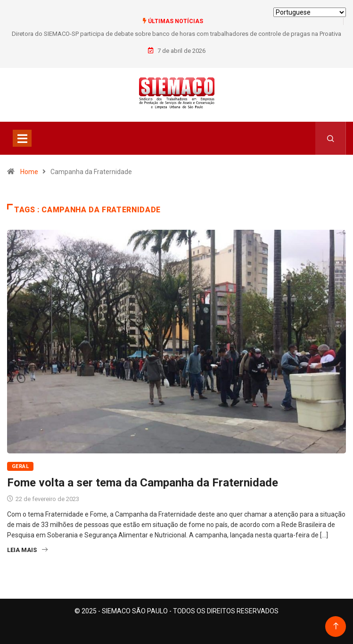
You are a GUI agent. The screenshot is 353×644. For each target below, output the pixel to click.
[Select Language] (310, 12)
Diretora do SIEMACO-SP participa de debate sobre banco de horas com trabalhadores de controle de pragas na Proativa (176, 34)
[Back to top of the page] (336, 626)
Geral (20, 466)
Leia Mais (27, 550)
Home (29, 172)
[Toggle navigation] (22, 138)
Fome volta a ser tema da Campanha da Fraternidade (143, 483)
